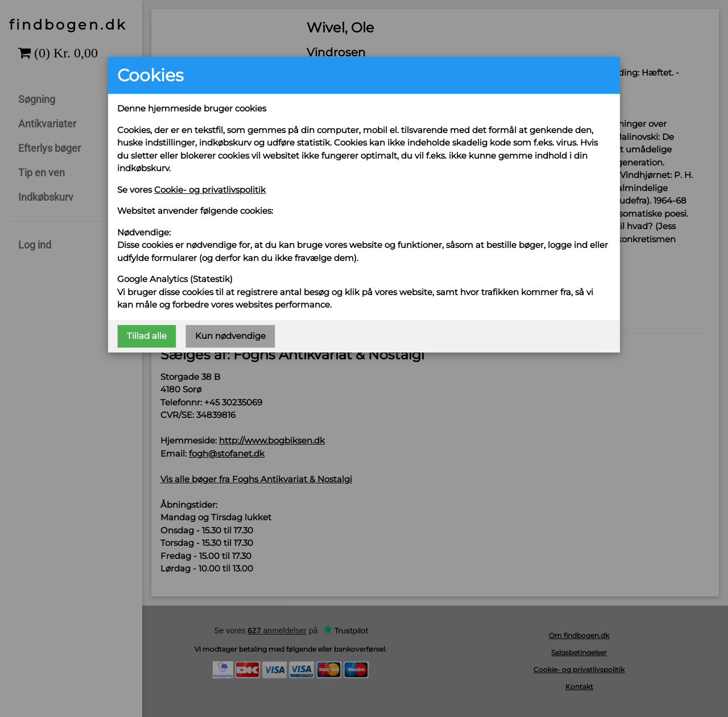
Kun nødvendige (230, 336)
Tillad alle (147, 336)
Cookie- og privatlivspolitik (210, 190)
